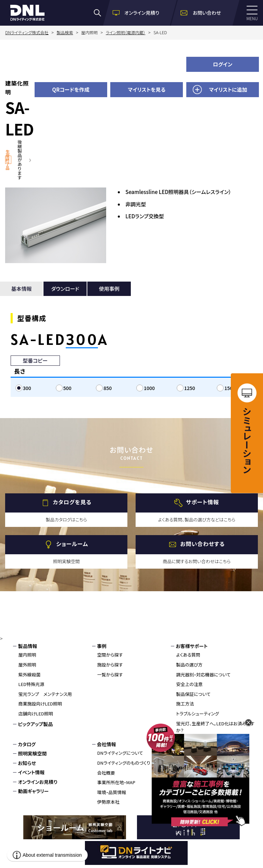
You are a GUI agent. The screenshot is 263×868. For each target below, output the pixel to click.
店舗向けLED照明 (35, 714)
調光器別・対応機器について (203, 675)
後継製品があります (20, 160)
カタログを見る (72, 502)
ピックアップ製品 (35, 724)
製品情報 (27, 646)
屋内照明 (27, 655)
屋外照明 (27, 665)
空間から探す (110, 655)
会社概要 (106, 773)
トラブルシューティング (197, 714)
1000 (149, 388)
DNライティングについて (120, 753)
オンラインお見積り (37, 782)
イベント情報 (31, 772)
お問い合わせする (202, 544)
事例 (102, 646)
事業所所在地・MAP (116, 782)
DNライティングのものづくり (124, 763)
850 (108, 388)
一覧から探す (110, 675)
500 (67, 388)
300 (27, 388)
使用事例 (109, 289)
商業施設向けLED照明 (40, 704)
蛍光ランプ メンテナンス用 (45, 694)
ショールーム (72, 544)
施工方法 (185, 704)
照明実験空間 (32, 753)
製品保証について (193, 694)
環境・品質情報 (112, 792)
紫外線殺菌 (29, 675)
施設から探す (110, 665)
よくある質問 (188, 655)
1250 (190, 388)
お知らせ (27, 763)
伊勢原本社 (108, 802)
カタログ (27, 744)
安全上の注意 (189, 684)
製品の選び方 (189, 665)
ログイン (223, 64)
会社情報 (107, 744)
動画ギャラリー (33, 791)
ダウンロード (65, 289)
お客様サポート (192, 646)
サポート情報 (203, 502)
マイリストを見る (147, 89)
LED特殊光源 (31, 684)
